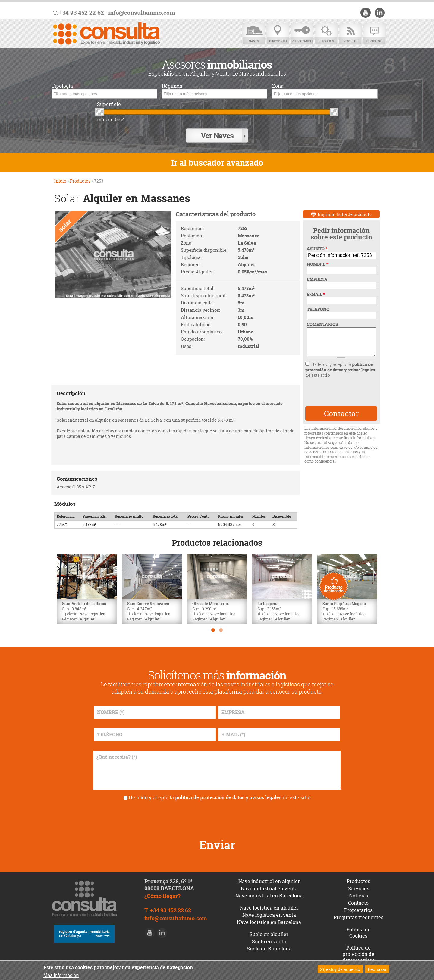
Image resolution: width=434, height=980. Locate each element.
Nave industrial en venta (269, 883)
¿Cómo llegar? (162, 891)
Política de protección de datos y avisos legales (359, 952)
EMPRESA (317, 274)
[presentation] (341, 387)
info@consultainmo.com (142, 13)
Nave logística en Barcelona (269, 917)
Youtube (368, 13)
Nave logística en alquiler (269, 903)
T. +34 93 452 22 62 (79, 13)
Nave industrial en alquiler (269, 876)
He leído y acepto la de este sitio (340, 364)
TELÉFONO (318, 304)
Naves (254, 34)
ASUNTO (317, 244)
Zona (278, 86)
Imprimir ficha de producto (345, 209)
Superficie (109, 104)
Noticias (350, 34)
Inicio (60, 176)
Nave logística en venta (269, 910)
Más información (61, 975)
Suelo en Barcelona (269, 943)
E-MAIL (316, 289)
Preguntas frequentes (359, 912)
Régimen (172, 86)
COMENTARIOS (322, 319)
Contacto (374, 34)
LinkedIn (380, 13)
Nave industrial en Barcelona (269, 891)
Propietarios (302, 34)
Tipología (62, 86)
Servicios (326, 34)
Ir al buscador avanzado (217, 157)
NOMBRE (318, 259)
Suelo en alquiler (269, 929)
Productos (80, 176)
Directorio (278, 34)
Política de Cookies (359, 927)
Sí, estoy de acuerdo (340, 969)
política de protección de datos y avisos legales (340, 362)
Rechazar (377, 969)
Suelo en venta (269, 936)
